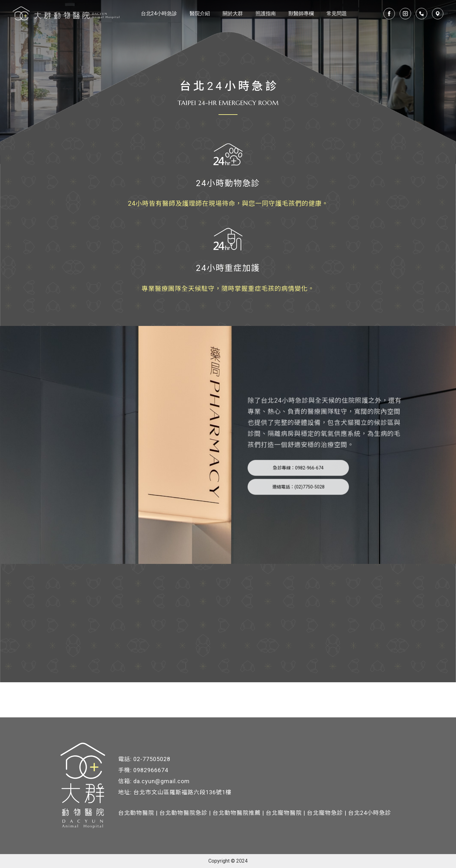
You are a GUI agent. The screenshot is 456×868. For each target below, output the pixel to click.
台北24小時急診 (159, 13)
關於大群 (233, 13)
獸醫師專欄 (301, 13)
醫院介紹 (200, 13)
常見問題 (337, 13)
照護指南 (266, 13)
